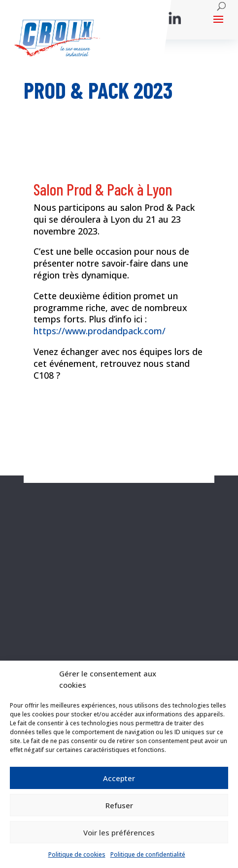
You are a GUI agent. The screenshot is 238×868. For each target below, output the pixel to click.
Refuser (119, 805)
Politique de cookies (77, 854)
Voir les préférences (119, 832)
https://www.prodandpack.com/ (100, 331)
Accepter (119, 778)
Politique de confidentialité (148, 854)
